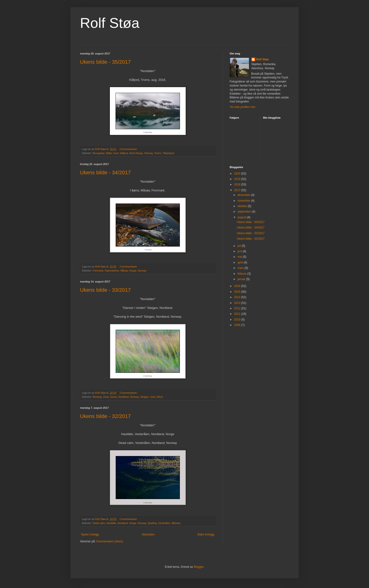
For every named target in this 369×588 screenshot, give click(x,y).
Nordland (124, 397)
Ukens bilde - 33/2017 (105, 290)
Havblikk (111, 523)
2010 (238, 320)
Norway (149, 153)
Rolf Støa (110, 23)
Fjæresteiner (112, 271)
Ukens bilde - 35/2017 (105, 62)
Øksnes (176, 523)
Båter (109, 153)
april (240, 262)
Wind (160, 397)
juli (240, 246)
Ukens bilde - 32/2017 (105, 416)
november (244, 201)
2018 (238, 185)
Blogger (199, 567)
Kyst (116, 153)
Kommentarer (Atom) (110, 541)
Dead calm (99, 523)
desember (244, 195)
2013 (238, 303)
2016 (238, 286)
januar (242, 279)
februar (242, 274)
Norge (133, 271)
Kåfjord (124, 153)
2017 (238, 190)
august (242, 217)
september (244, 212)
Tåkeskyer (168, 153)
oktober (242, 206)
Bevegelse (99, 153)
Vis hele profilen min (243, 107)
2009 (238, 325)
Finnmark (98, 271)
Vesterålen (164, 523)
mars (241, 268)
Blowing (97, 397)
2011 (238, 314)
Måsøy (124, 271)
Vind (153, 397)
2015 (238, 292)
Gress (113, 397)
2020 (238, 174)
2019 (238, 179)
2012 (238, 308)
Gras (106, 397)
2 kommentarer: (129, 149)
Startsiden (148, 535)
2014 (238, 297)
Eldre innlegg (206, 535)
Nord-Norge (136, 153)
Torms (158, 153)
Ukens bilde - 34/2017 (105, 173)
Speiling (152, 523)
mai (240, 257)
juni (240, 251)
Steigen (145, 397)
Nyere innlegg (90, 535)
